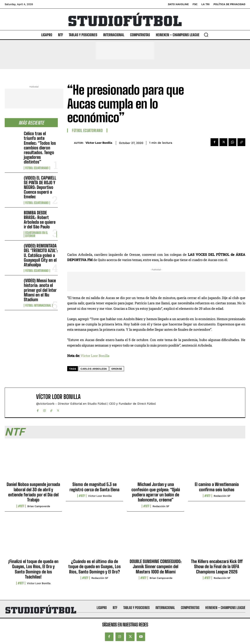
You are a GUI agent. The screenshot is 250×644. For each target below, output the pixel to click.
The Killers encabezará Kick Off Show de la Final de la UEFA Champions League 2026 (217, 567)
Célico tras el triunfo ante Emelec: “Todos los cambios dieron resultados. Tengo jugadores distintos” (40, 148)
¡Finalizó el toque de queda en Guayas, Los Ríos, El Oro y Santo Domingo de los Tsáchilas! (33, 569)
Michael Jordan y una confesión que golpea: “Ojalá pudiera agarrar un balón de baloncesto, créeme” (156, 492)
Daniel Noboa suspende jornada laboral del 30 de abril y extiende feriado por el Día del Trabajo (33, 492)
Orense (117, 369)
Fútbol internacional (38, 305)
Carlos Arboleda (94, 369)
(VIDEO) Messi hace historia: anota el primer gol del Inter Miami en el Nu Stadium (40, 290)
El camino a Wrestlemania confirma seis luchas (217, 487)
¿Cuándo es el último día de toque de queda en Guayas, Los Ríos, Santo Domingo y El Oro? (95, 567)
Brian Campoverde (39, 506)
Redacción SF (161, 506)
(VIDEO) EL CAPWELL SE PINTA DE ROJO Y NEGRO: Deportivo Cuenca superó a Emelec (40, 187)
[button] (206, 35)
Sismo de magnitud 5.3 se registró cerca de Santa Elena (94, 487)
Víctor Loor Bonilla (99, 143)
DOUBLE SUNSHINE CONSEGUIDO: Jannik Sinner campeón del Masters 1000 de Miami (156, 567)
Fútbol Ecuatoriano (37, 168)
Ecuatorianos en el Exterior (37, 234)
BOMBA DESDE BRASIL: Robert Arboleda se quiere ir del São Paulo (40, 220)
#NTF (21, 506)
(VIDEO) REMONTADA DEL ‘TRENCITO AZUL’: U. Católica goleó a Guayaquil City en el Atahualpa (41, 255)
